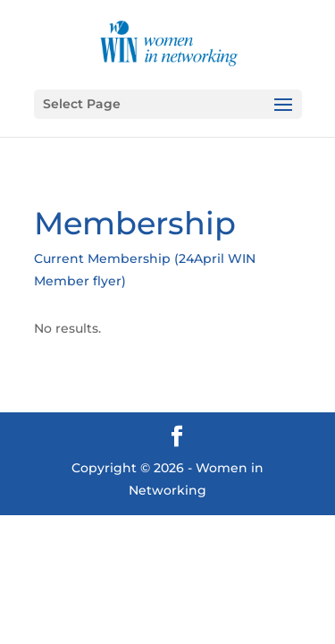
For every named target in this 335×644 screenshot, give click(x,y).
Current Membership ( (106, 258)
